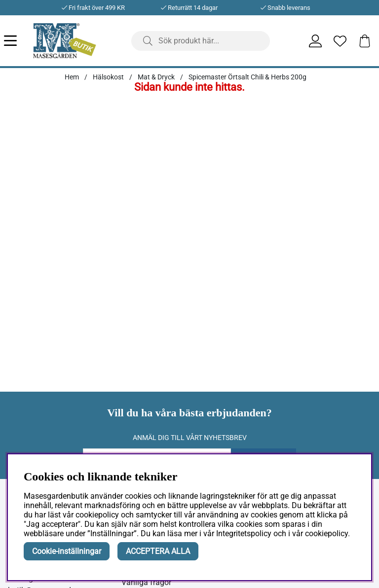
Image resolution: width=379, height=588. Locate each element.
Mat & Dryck (156, 77)
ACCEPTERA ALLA (158, 551)
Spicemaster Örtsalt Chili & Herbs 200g (247, 77)
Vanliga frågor (146, 582)
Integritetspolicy (244, 533)
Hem (72, 77)
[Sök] (201, 41)
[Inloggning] (315, 41)
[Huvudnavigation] (19, 41)
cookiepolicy (326, 533)
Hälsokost (108, 77)
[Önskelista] (340, 41)
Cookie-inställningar (67, 551)
